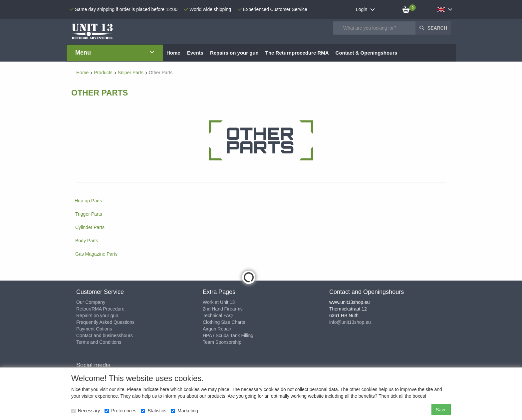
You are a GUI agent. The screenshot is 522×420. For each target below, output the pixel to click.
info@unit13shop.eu (350, 322)
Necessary (86, 411)
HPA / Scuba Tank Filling (228, 335)
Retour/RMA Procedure (100, 309)
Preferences (120, 411)
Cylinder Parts (90, 227)
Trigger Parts (89, 214)
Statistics (153, 411)
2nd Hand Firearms (223, 309)
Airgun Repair (217, 329)
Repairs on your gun (97, 315)
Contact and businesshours (105, 335)
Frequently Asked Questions (105, 322)
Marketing (184, 411)
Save (441, 410)
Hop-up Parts (88, 201)
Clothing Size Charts (224, 322)
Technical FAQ (218, 315)
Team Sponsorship (222, 342)
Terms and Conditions (99, 342)
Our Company (91, 302)
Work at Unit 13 (219, 302)
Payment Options (94, 329)
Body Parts (87, 241)
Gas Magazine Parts (96, 254)
